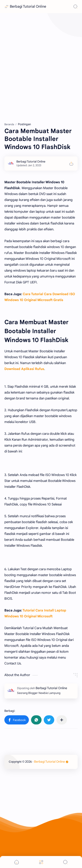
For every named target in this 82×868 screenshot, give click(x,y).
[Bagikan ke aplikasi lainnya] (62, 720)
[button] (17, 720)
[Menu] (41, 862)
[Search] (75, 7)
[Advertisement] (41, 67)
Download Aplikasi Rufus (24, 369)
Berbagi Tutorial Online (28, 7)
